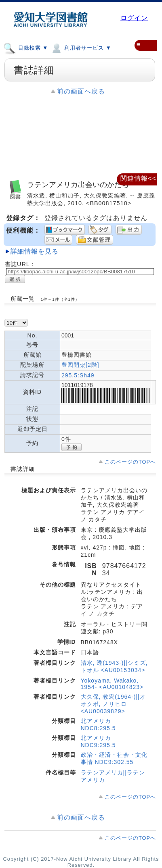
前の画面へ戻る (81, 91)
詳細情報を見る (35, 251)
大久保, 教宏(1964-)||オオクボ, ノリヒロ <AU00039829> (113, 704)
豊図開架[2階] (80, 365)
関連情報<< (138, 178)
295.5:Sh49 (78, 375)
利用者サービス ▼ (81, 48)
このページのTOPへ (130, 462)
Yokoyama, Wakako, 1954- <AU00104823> (112, 684)
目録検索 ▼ (26, 48)
